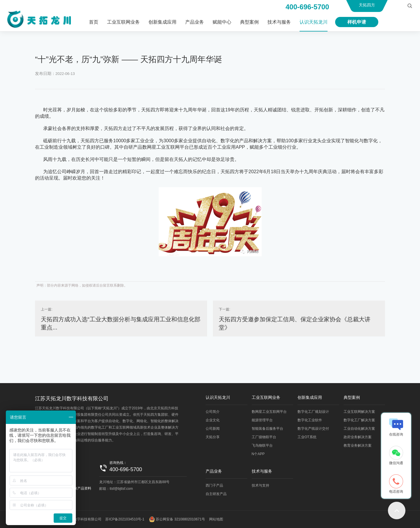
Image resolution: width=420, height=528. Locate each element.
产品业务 (195, 22)
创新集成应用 (162, 22)
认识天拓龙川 (314, 22)
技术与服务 (279, 22)
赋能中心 (222, 22)
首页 (94, 22)
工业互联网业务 (123, 22)
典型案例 (249, 22)
